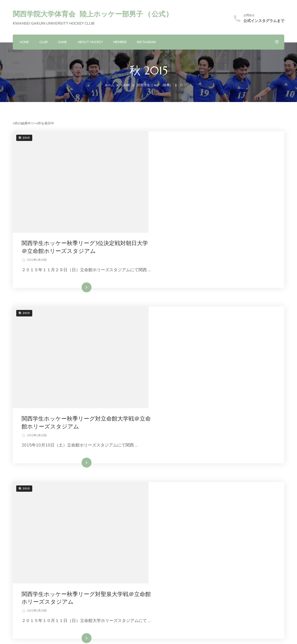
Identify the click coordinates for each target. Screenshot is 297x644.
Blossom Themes (77, 635)
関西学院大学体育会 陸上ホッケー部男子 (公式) (91, 14)
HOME (24, 42)
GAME (63, 42)
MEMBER (120, 42)
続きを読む (210, 232)
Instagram (146, 42)
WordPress (123, 635)
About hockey (90, 42)
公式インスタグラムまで (264, 21)
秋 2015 (24, 138)
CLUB (44, 42)
